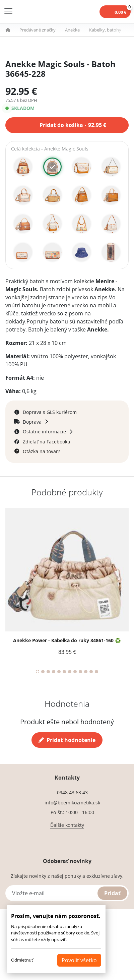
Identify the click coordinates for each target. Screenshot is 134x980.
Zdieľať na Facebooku (47, 442)
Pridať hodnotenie (67, 740)
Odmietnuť (22, 960)
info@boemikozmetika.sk (72, 803)
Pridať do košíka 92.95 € (73, 124)
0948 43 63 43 (72, 792)
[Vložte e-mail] (67, 893)
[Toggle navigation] (8, 11)
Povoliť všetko (79, 960)
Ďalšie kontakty (67, 825)
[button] (12, 30)
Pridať (112, 893)
